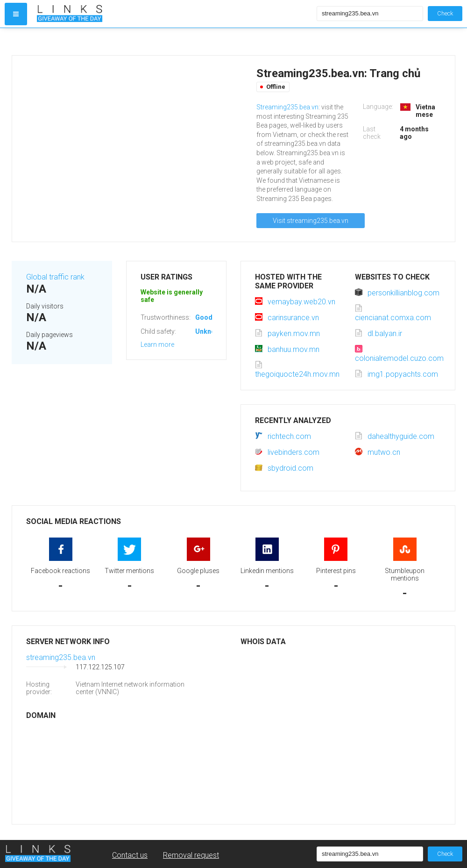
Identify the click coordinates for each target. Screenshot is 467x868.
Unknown (209, 331)
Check (445, 13)
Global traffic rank (55, 277)
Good (204, 317)
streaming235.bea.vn (61, 657)
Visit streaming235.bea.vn (311, 221)
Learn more (157, 344)
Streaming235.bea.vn (287, 107)
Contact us (130, 855)
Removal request (191, 855)
